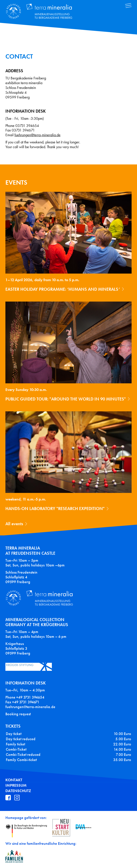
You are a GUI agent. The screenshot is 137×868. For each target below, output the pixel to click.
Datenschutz (18, 791)
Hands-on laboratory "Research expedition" (55, 509)
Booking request (18, 714)
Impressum (16, 785)
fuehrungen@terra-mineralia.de (37, 135)
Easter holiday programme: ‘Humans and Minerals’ (63, 289)
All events (14, 524)
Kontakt (14, 780)
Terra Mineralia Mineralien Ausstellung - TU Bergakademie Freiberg (42, 11)
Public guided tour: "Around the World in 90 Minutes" (66, 399)
